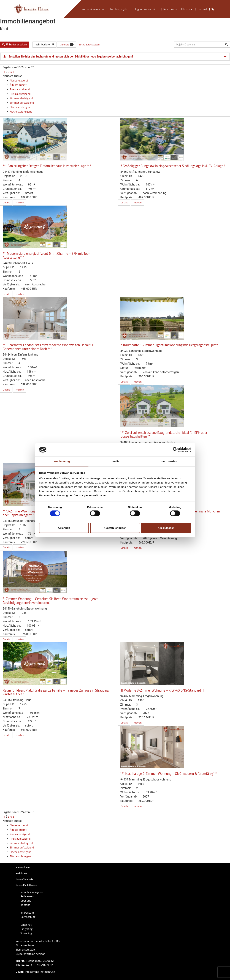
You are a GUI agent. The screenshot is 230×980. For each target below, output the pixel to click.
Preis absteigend (20, 89)
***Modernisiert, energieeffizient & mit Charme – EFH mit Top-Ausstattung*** (46, 255)
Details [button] (6, 202)
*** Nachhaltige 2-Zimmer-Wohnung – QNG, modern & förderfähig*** (169, 774)
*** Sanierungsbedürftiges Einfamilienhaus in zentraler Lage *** (47, 166)
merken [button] (20, 202)
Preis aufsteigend (20, 94)
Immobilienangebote (94, 9)
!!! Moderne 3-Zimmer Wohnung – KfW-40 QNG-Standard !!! (162, 690)
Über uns (187, 9)
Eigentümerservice (147, 9)
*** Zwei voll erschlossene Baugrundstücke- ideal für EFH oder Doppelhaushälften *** (164, 435)
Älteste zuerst (18, 85)
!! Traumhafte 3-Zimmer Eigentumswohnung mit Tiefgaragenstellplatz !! (171, 345)
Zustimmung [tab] (62, 461)
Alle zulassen (166, 528)
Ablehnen (64, 528)
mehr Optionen (44, 45)
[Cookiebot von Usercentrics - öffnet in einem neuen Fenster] (175, 450)
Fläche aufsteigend (21, 111)
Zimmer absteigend (21, 98)
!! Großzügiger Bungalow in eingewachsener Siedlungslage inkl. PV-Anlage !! (173, 166)
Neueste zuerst (12, 76)
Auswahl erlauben (115, 528)
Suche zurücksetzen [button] (89, 44)
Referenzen (170, 9)
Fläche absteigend (21, 107)
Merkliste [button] (67, 44)
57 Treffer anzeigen (15, 45)
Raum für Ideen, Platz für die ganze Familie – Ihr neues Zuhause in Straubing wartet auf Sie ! (56, 692)
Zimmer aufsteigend (22, 103)
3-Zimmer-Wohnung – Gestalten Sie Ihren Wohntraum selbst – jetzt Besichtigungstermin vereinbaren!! (50, 601)
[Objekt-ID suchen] (226, 45)
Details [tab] (115, 461)
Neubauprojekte (121, 9)
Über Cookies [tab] (168, 461)
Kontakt (202, 9)
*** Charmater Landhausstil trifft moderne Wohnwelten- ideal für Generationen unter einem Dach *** (48, 347)
